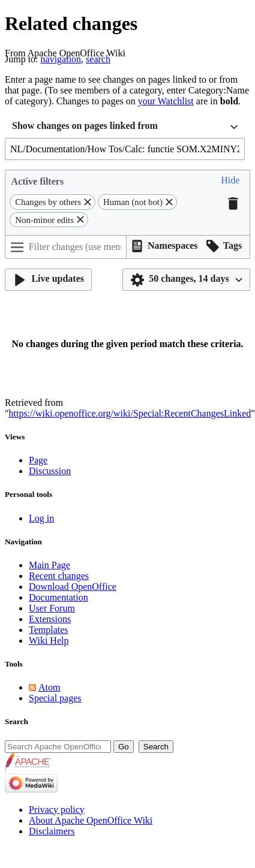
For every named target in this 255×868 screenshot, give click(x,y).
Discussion (50, 471)
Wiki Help (49, 641)
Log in (41, 518)
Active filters (38, 181)
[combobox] (125, 127)
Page (38, 460)
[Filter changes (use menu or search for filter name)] (66, 247)
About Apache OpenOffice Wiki (91, 820)
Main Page (49, 565)
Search (16, 721)
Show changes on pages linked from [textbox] (85, 126)
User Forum (52, 608)
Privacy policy (57, 810)
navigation (61, 59)
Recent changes (59, 576)
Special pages (55, 698)
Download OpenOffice (73, 587)
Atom (49, 687)
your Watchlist (166, 101)
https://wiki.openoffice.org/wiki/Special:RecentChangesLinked (130, 413)
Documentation (58, 597)
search (98, 59)
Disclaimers (52, 831)
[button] (230, 181)
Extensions (50, 619)
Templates (49, 630)
